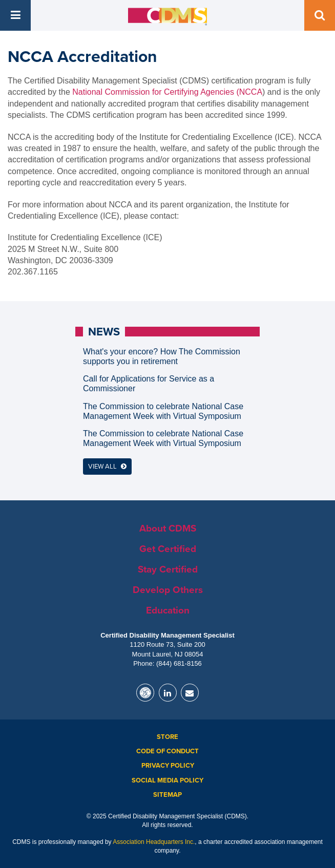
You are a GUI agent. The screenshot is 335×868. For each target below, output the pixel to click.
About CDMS (168, 528)
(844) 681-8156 (179, 663)
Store (167, 737)
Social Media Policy (167, 780)
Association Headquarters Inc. (154, 842)
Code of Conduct (167, 751)
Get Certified (168, 549)
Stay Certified (168, 569)
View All (107, 467)
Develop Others (168, 590)
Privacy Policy (168, 766)
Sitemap (167, 795)
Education (168, 610)
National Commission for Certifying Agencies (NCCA (167, 92)
